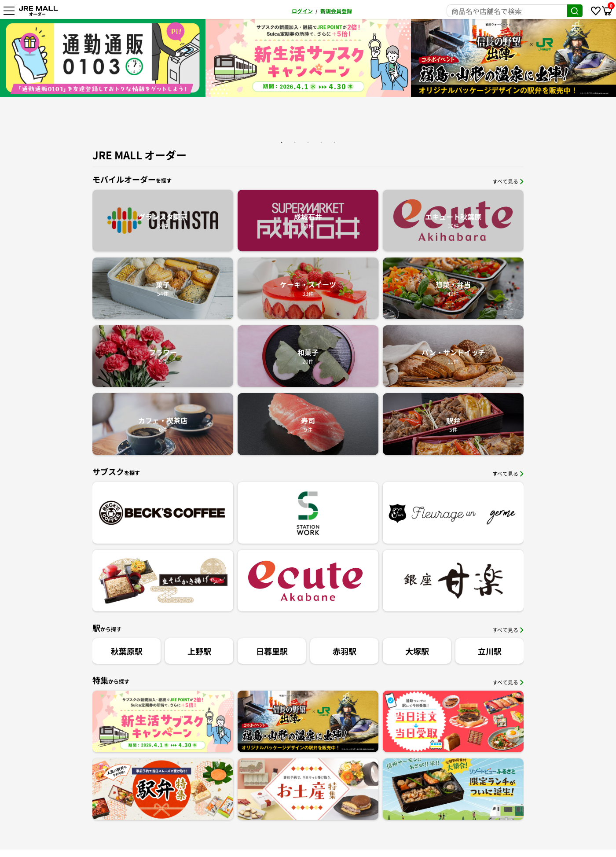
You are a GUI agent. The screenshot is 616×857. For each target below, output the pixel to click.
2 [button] (295, 142)
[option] (308, 58)
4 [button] (321, 142)
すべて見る (508, 181)
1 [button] (282, 142)
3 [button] (308, 142)
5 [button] (334, 142)
